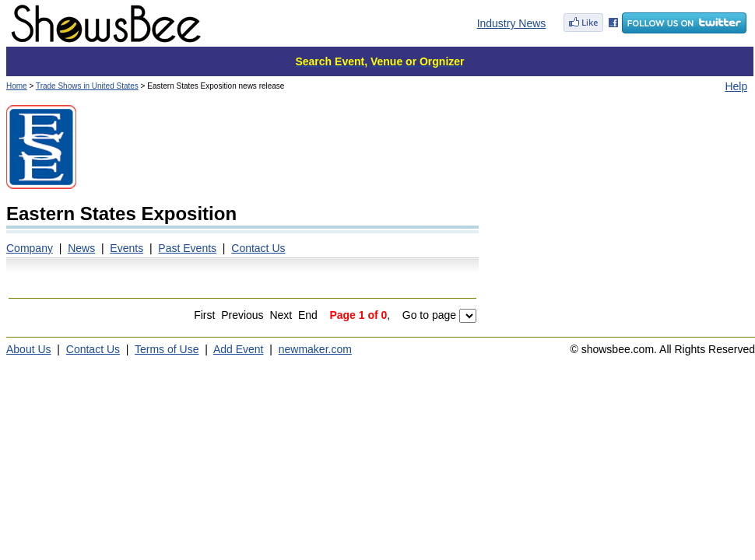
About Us (29, 349)
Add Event (239, 349)
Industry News (512, 23)
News (81, 248)
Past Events (187, 248)
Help (736, 86)
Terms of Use (167, 349)
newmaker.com (315, 349)
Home (17, 86)
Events (126, 248)
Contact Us (258, 248)
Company (30, 248)
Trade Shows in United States (87, 86)
